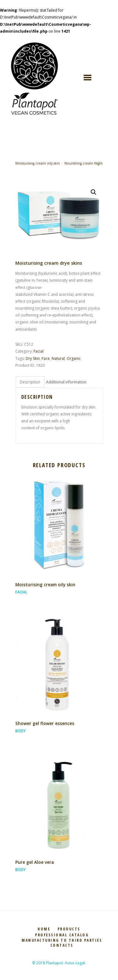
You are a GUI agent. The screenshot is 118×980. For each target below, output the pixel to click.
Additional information (66, 382)
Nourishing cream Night (84, 163)
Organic (74, 358)
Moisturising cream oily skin (38, 163)
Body (21, 731)
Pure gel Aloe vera (35, 862)
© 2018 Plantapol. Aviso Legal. (59, 963)
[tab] (30, 382)
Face (46, 358)
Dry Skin (33, 358)
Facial (38, 351)
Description (30, 382)
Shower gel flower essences (45, 723)
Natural (58, 358)
